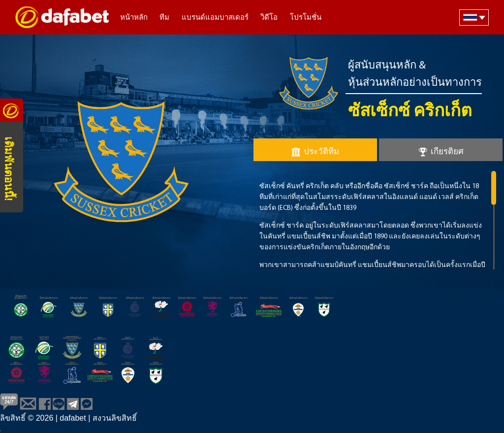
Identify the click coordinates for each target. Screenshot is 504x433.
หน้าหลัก (134, 18)
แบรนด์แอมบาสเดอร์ (215, 18)
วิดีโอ (269, 18)
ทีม (164, 18)
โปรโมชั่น (306, 18)
